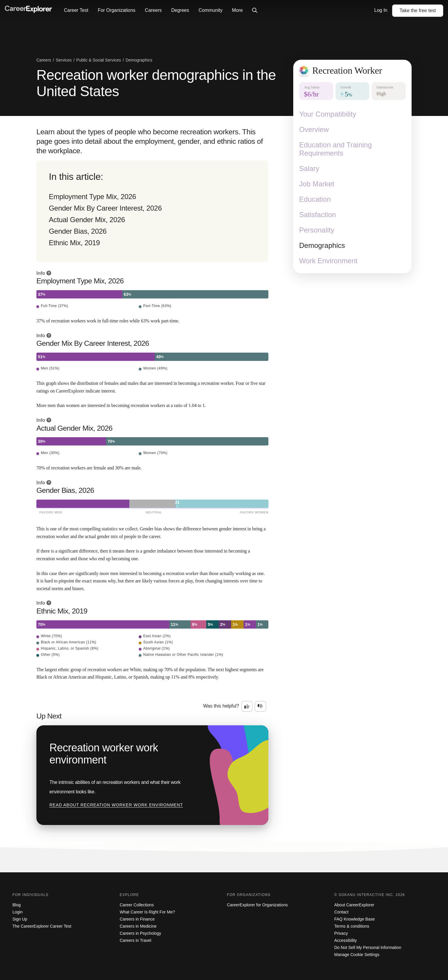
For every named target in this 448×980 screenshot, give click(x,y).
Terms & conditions (352, 926)
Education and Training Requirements (336, 149)
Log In (381, 10)
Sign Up (20, 919)
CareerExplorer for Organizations (257, 905)
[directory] (152, 211)
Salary (309, 168)
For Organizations (116, 10)
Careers (153, 10)
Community (211, 10)
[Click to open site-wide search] (255, 11)
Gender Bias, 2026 (78, 231)
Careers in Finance (137, 919)
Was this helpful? (221, 706)
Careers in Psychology (141, 933)
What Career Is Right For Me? (148, 912)
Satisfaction (318, 215)
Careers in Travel (136, 940)
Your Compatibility (328, 114)
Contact (341, 912)
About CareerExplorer (354, 905)
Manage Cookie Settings (357, 955)
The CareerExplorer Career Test (42, 926)
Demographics (322, 245)
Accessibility (346, 940)
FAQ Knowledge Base (355, 919)
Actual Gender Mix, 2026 (87, 220)
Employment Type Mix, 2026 (92, 197)
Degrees (180, 10)
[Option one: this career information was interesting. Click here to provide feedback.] (247, 706)
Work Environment (328, 261)
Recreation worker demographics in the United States (156, 83)
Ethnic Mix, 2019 (74, 243)
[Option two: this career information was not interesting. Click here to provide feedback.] (260, 706)
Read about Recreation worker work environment (116, 805)
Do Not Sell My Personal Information (368, 947)
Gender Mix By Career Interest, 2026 (105, 208)
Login (17, 912)
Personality (317, 230)
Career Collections (137, 905)
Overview (314, 129)
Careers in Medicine (138, 926)
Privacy (341, 933)
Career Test (76, 10)
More (237, 10)
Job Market (317, 184)
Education (315, 199)
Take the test (418, 11)
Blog (17, 905)
